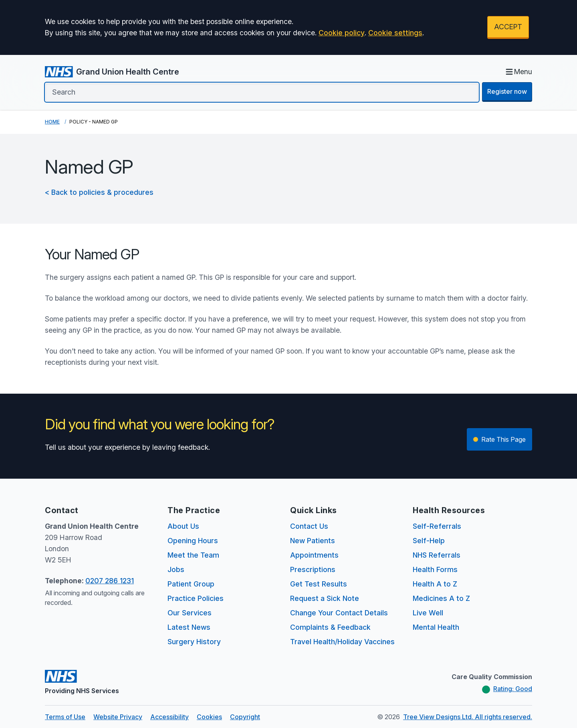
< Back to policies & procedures (99, 192)
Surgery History (194, 642)
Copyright (245, 717)
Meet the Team (193, 555)
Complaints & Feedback (330, 627)
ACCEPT (508, 27)
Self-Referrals (437, 526)
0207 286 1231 (110, 581)
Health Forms (435, 569)
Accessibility (169, 717)
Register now (507, 91)
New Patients (313, 541)
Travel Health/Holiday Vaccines (342, 642)
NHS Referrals (437, 555)
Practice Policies (196, 598)
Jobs (176, 569)
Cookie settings (395, 33)
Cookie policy (342, 33)
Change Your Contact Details (339, 613)
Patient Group (191, 584)
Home (52, 122)
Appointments (314, 555)
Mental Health (436, 627)
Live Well (428, 613)
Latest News (189, 627)
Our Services (190, 613)
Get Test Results (319, 584)
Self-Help (429, 541)
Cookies (209, 717)
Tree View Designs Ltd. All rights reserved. (468, 717)
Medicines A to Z (441, 598)
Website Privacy (118, 717)
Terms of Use (65, 717)
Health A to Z (435, 584)
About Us (183, 526)
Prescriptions (313, 569)
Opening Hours (193, 541)
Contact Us (309, 526)
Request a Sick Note (325, 598)
